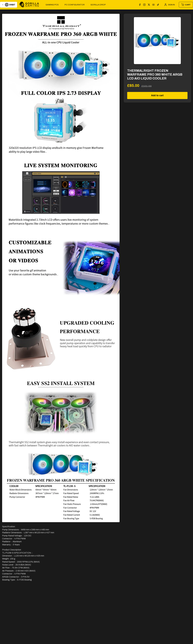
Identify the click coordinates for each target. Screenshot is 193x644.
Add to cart (157, 95)
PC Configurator (75, 5)
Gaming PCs (52, 5)
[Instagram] (144, 5)
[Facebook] (140, 5)
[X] (149, 5)
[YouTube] (153, 5)
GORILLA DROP (98, 5)
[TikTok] (158, 5)
